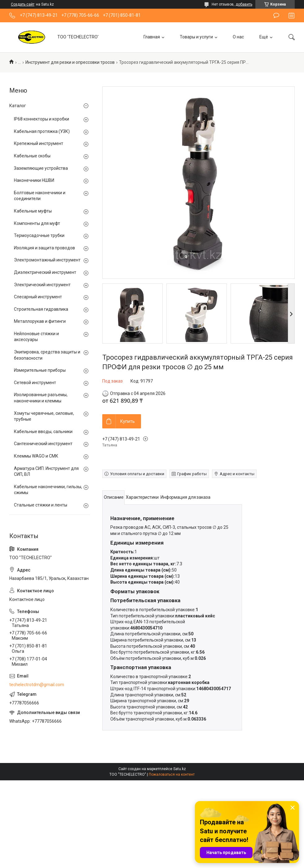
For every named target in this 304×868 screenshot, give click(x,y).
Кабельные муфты (33, 211)
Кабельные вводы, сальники (43, 432)
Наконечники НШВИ (34, 180)
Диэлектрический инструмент (45, 272)
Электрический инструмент (42, 285)
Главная (152, 37)
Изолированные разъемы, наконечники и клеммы (41, 398)
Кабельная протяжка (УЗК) (42, 131)
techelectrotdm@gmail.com (37, 685)
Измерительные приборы (40, 370)
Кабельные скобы (32, 156)
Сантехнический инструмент (43, 444)
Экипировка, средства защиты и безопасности (47, 355)
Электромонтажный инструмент (47, 260)
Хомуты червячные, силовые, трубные (44, 416)
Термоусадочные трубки (39, 235)
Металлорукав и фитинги (40, 321)
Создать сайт (23, 4)
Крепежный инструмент (39, 143)
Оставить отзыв (276, 15)
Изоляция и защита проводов (44, 248)
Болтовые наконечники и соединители (40, 196)
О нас (238, 37)
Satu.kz (180, 769)
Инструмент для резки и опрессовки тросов (70, 62)
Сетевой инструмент (35, 383)
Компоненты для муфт (37, 223)
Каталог (18, 106)
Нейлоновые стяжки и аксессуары (36, 337)
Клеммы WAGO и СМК (36, 456)
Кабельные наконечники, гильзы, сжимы (48, 490)
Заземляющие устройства (41, 168)
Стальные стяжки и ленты (41, 505)
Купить (128, 421)
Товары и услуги (196, 37)
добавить (244, 4)
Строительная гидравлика (41, 309)
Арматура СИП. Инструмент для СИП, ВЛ (46, 471)
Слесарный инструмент (38, 297)
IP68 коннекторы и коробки (42, 119)
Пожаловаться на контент (172, 774)
